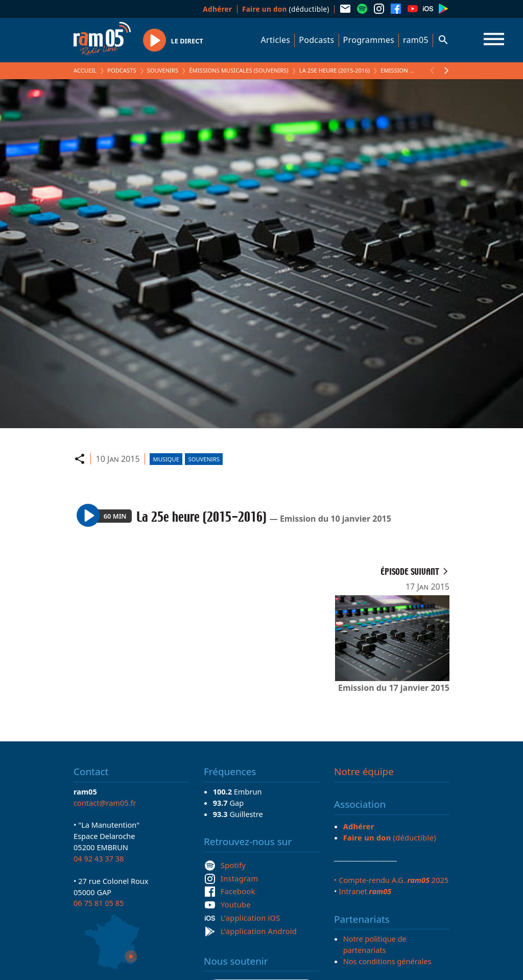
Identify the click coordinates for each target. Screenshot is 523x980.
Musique (166, 459)
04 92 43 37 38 (99, 858)
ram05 (416, 40)
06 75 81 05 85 (99, 903)
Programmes (369, 40)
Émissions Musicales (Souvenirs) (239, 70)
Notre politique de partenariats (375, 944)
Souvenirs (163, 70)
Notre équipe (364, 772)
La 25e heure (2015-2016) (335, 70)
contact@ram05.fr (105, 803)
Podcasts (316, 40)
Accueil (85, 70)
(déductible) (286, 9)
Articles (276, 40)
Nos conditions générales (387, 961)
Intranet (365, 891)
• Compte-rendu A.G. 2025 (391, 880)
